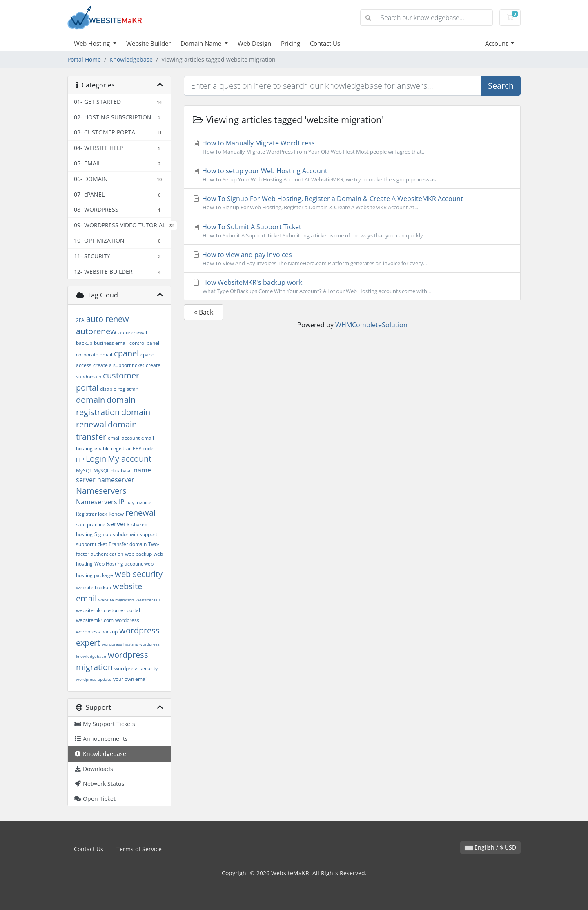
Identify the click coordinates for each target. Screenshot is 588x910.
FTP (80, 460)
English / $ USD (490, 847)
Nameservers (101, 491)
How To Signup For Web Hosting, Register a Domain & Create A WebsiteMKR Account (352, 203)
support (148, 534)
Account (497, 43)
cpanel (126, 353)
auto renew (108, 319)
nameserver (116, 480)
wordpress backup (97, 632)
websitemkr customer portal (108, 610)
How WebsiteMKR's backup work (352, 286)
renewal (140, 513)
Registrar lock (91, 514)
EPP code (143, 448)
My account (130, 459)
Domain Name (202, 43)
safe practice (91, 524)
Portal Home (84, 59)
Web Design (254, 43)
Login (96, 459)
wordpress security (136, 668)
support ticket (91, 544)
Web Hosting (93, 43)
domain (90, 400)
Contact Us (325, 43)
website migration (116, 600)
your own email (130, 679)
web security (139, 574)
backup (84, 343)
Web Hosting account (118, 564)
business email (111, 343)
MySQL (84, 471)
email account (124, 438)
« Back (204, 312)
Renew (116, 514)
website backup (94, 587)
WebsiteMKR (148, 600)
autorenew (96, 331)
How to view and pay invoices (352, 259)
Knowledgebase (131, 59)
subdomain (125, 534)
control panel (144, 343)
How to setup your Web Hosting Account (352, 175)
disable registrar (119, 389)
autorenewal (133, 332)
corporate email (94, 354)
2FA (80, 320)
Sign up (103, 534)
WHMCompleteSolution (371, 325)
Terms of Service (139, 849)
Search (501, 86)
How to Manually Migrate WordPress (352, 147)
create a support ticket (119, 365)
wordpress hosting (120, 644)
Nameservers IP (100, 502)
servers (118, 524)
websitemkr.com (95, 620)
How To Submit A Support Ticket (352, 231)
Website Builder (148, 43)
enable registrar (113, 448)
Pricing (291, 43)
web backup (138, 554)
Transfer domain (128, 544)
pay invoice (139, 502)
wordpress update (94, 679)
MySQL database (113, 471)
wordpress (127, 620)
